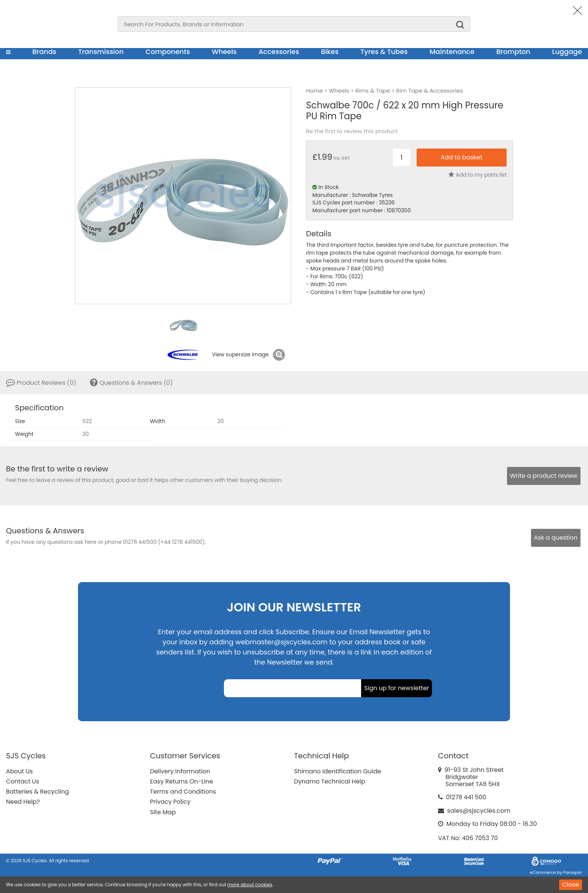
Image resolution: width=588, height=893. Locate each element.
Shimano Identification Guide (337, 771)
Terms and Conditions (183, 792)
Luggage (567, 52)
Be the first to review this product (352, 131)
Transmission (101, 52)
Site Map (163, 812)
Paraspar (573, 872)
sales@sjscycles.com (479, 811)
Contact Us (22, 781)
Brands (44, 52)
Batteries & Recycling (37, 792)
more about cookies (250, 885)
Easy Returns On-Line (181, 781)
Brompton (514, 52)
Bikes (330, 52)
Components (168, 52)
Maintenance (452, 52)
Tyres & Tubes (384, 52)
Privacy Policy (170, 802)
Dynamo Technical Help (330, 781)
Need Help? (23, 802)
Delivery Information (180, 771)
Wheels (224, 52)
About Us (19, 771)
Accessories (279, 52)
